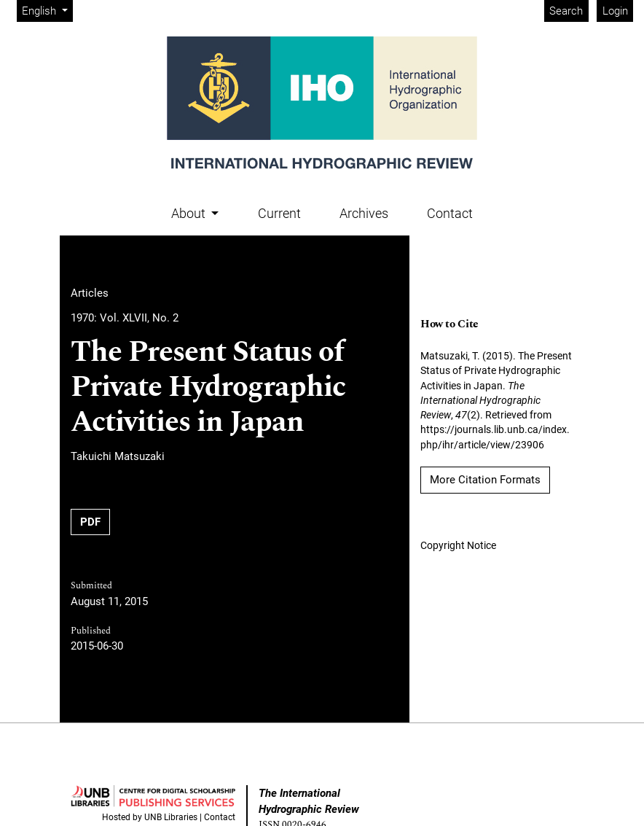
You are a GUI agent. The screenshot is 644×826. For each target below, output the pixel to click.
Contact (450, 213)
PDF (90, 522)
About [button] (190, 213)
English (47, 10)
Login (615, 11)
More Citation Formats (485, 480)
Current (279, 213)
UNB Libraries (171, 817)
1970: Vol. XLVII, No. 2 (125, 318)
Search (566, 11)
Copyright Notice (458, 545)
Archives (364, 213)
